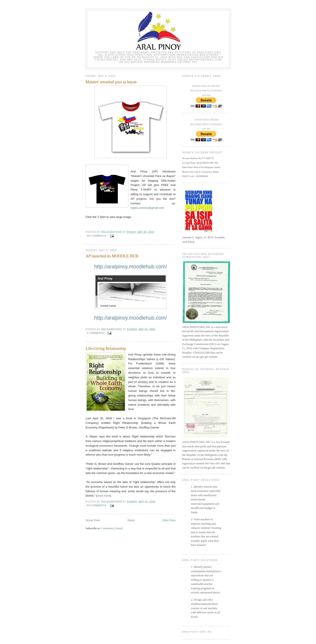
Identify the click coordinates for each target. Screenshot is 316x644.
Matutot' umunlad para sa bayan (111, 82)
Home (131, 520)
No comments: (97, 236)
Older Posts (169, 520)
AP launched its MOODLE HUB (112, 256)
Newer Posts (93, 520)
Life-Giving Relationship (106, 349)
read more (103, 496)
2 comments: (96, 333)
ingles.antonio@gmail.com (147, 208)
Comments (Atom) (112, 528)
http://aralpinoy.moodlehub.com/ (130, 267)
